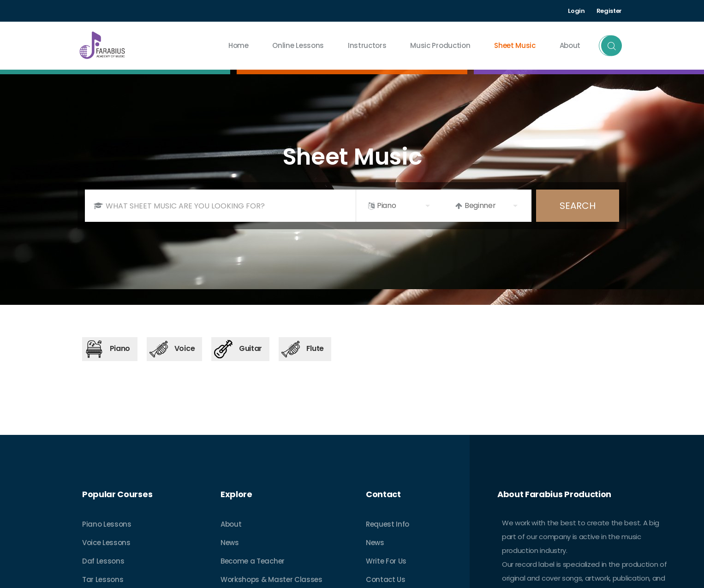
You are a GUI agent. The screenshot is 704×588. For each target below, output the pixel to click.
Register (609, 11)
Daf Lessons (103, 561)
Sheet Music (515, 45)
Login (576, 11)
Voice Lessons (106, 543)
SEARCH (578, 206)
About (231, 524)
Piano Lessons (107, 524)
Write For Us (386, 561)
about (570, 45)
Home (239, 45)
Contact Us (386, 579)
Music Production (440, 45)
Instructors (367, 45)
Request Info (388, 524)
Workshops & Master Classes (271, 579)
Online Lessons (298, 45)
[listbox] (400, 206)
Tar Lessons (103, 579)
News (230, 543)
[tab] (110, 349)
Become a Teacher (253, 561)
